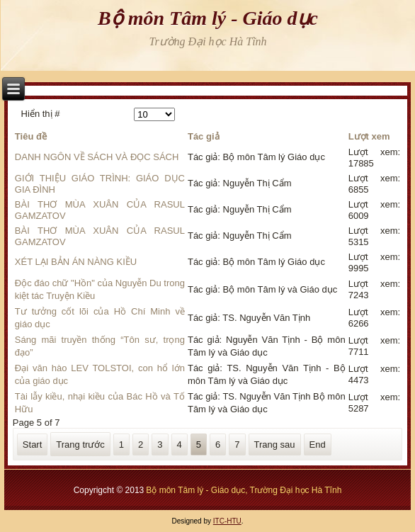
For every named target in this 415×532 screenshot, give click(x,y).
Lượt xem (369, 136)
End (318, 445)
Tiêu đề (31, 136)
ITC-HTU (227, 521)
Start (32, 445)
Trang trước (80, 445)
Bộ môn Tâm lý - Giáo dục (208, 18)
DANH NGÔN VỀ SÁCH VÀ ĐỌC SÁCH (97, 157)
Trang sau (275, 445)
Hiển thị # (41, 114)
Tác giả (204, 136)
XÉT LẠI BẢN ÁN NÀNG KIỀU (76, 262)
